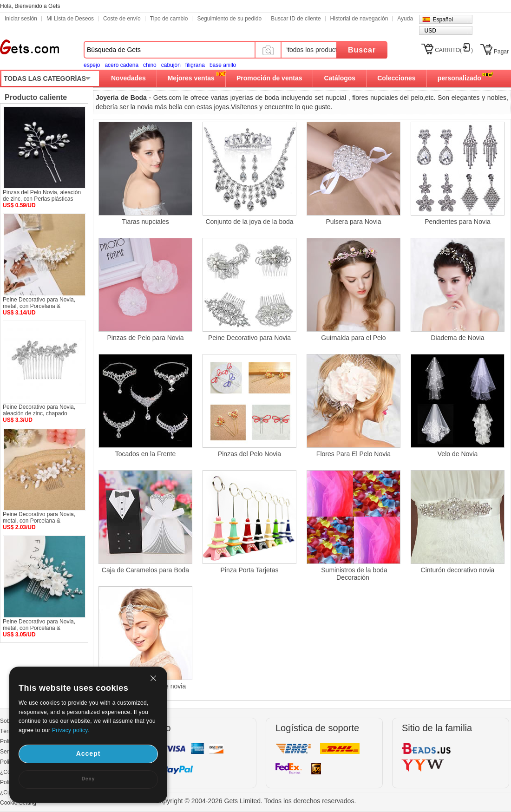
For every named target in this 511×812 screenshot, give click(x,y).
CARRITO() (454, 50)
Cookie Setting (18, 803)
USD (430, 31)
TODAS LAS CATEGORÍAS (45, 79)
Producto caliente (36, 97)
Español (442, 20)
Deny (88, 779)
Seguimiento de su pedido (229, 19)
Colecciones (396, 78)
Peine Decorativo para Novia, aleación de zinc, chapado (39, 410)
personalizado (459, 78)
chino (150, 65)
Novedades (128, 78)
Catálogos (340, 78)
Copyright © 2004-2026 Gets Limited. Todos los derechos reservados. (256, 801)
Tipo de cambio (169, 19)
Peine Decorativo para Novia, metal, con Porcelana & (39, 303)
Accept (88, 753)
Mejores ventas (191, 78)
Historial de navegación (359, 19)
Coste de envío (122, 19)
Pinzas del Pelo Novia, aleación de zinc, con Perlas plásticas (42, 196)
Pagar (501, 52)
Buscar (362, 50)
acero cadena (121, 65)
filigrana (195, 65)
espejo (92, 65)
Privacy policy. (71, 730)
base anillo (223, 65)
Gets (29, 47)
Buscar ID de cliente (296, 19)
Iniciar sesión (21, 19)
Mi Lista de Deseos (70, 19)
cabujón (171, 65)
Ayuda (405, 19)
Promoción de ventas (269, 78)
